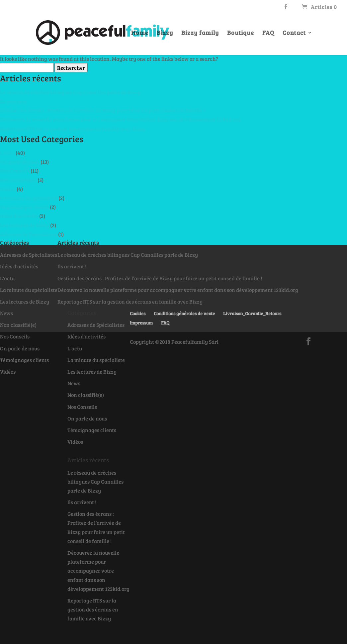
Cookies (138, 313)
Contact (294, 33)
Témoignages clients (24, 207)
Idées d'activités (19, 216)
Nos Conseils (15, 171)
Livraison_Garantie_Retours (252, 313)
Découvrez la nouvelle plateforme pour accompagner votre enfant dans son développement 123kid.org (120, 119)
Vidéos (8, 189)
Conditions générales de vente (184, 313)
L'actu (7, 153)
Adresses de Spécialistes (29, 234)
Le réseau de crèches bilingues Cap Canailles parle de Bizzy (70, 92)
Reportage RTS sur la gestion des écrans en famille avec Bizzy (73, 128)
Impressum (141, 323)
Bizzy (165, 33)
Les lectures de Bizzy (25, 225)
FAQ (268, 33)
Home (140, 33)
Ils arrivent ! (14, 101)
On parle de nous (20, 162)
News (6, 313)
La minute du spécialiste (29, 198)
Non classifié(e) (18, 180)
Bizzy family (200, 33)
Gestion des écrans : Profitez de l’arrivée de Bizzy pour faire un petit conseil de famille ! (102, 110)
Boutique (241, 33)
